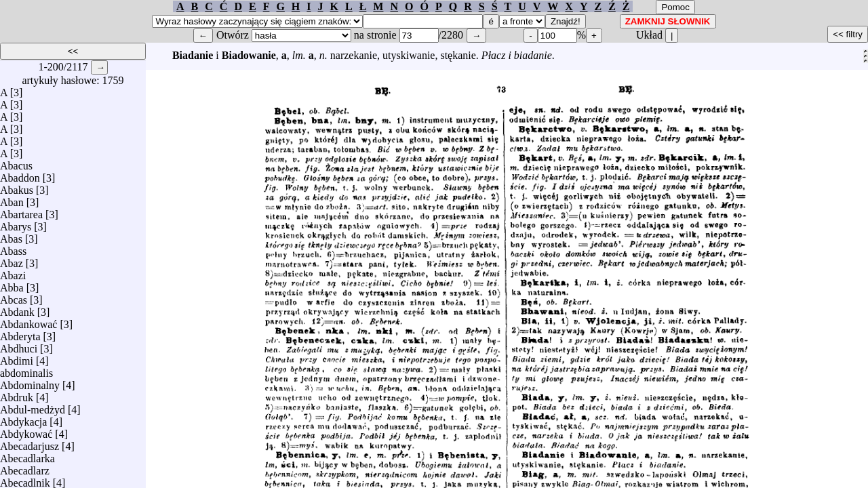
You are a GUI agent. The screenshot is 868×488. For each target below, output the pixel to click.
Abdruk (17, 394)
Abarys (16, 223)
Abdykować (26, 431)
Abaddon (20, 175)
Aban (12, 199)
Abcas (14, 297)
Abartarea (21, 211)
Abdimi (17, 358)
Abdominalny (30, 382)
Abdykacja (23, 419)
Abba (12, 284)
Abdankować (28, 321)
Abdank (17, 309)
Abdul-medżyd (33, 406)
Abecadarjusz (29, 443)
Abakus (17, 187)
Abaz (12, 260)
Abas (11, 236)
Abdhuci (19, 345)
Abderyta (20, 333)
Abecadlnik (25, 480)
